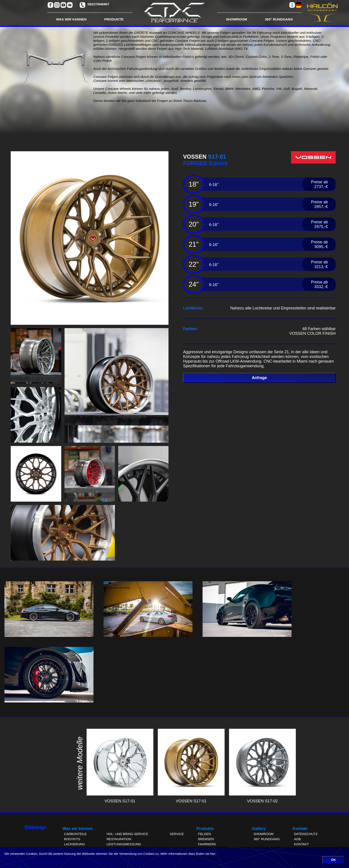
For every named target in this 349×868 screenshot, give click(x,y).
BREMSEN (206, 839)
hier (213, 854)
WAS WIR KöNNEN (71, 19)
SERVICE (177, 834)
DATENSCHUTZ (306, 834)
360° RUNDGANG (279, 19)
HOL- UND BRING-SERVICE (127, 834)
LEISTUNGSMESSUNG (124, 844)
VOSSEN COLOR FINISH (312, 333)
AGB (297, 839)
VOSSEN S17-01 (120, 799)
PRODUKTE (114, 19)
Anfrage (259, 378)
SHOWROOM (236, 19)
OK (334, 860)
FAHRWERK (207, 844)
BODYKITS (72, 839)
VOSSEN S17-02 (262, 799)
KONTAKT (301, 844)
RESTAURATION (119, 839)
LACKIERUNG (75, 844)
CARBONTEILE (75, 834)
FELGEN (205, 834)
